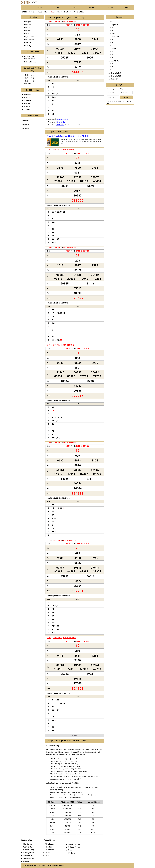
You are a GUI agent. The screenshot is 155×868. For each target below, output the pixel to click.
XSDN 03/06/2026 (83, 25)
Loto (127, 8)
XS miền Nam (28, 844)
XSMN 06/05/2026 (70, 443)
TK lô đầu (27, 31)
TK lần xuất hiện (30, 40)
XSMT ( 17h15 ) (30, 78)
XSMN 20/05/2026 (70, 248)
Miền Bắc (27, 84)
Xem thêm (75, 736)
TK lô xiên (28, 25)
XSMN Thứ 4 (57, 22)
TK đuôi (48, 856)
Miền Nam (26, 129)
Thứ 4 (53, 12)
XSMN (57, 8)
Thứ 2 (40, 12)
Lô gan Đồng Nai (63, 119)
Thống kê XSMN (61, 122)
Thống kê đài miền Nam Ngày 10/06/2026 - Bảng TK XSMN (68, 136)
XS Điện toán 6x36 (115, 73)
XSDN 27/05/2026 (83, 153)
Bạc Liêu (27, 104)
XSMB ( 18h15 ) (30, 81)
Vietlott (91, 8)
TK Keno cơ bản (30, 59)
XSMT (74, 8)
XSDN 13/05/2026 (83, 349)
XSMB (40, 8)
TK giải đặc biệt (30, 37)
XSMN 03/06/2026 (70, 22)
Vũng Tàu (27, 101)
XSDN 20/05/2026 (83, 251)
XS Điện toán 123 (115, 76)
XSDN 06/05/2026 (83, 446)
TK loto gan (50, 844)
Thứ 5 (60, 12)
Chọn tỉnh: (124, 89)
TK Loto (110, 8)
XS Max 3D (112, 49)
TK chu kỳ (27, 46)
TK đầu (48, 853)
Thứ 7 (73, 12)
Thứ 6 (66, 12)
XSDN (68, 25)
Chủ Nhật (80, 12)
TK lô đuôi (28, 34)
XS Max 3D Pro (114, 61)
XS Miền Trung (28, 850)
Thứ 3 (46, 12)
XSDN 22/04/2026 (83, 641)
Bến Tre (27, 98)
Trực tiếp (32, 12)
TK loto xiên (50, 847)
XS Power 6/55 (114, 37)
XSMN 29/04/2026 (70, 540)
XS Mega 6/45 (114, 25)
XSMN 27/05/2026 (70, 150)
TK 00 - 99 (28, 43)
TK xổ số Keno (29, 56)
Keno (110, 22)
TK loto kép (50, 850)
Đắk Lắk (27, 107)
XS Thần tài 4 (113, 79)
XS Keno (26, 861)
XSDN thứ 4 (60, 125)
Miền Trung (26, 125)
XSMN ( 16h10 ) (30, 75)
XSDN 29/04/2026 (83, 544)
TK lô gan (27, 22)
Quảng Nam (28, 110)
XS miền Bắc (28, 847)
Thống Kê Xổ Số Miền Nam (57, 132)
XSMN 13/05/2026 (70, 345)
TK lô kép (27, 28)
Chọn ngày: (111, 89)
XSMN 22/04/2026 (70, 638)
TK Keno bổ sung (30, 62)
